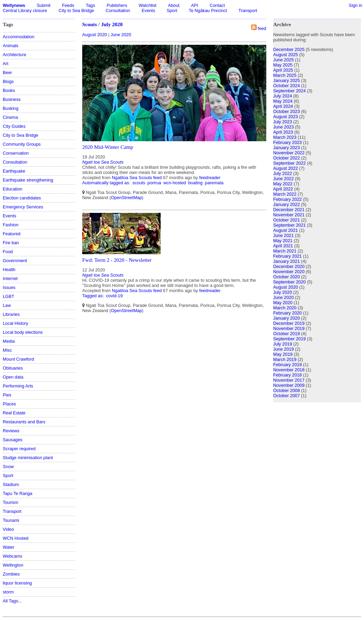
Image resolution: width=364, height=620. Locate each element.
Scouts (90, 24)
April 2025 (283, 70)
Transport (248, 11)
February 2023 (287, 142)
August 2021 (286, 230)
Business (12, 99)
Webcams (13, 556)
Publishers (117, 5)
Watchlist (147, 5)
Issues (9, 287)
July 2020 (112, 24)
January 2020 (287, 318)
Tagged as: (94, 296)
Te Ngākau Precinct (208, 11)
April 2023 (283, 132)
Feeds (68, 5)
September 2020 (290, 282)
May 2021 (283, 241)
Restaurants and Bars (24, 422)
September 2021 (290, 225)
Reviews (11, 431)
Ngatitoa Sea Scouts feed (137, 178)
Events (148, 11)
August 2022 (286, 168)
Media (9, 341)
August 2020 (95, 35)
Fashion (11, 225)
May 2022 (283, 184)
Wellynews (14, 5)
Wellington (13, 565)
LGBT (8, 296)
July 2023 (283, 122)
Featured (12, 234)
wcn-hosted (175, 183)
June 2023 (283, 127)
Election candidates (22, 198)
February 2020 (287, 313)
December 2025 (289, 49)
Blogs (8, 81)
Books (9, 90)
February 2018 (287, 375)
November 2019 (289, 328)
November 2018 (289, 370)
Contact (217, 5)
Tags (90, 5)
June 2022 (283, 179)
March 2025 (285, 75)
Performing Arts (18, 386)
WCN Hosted (16, 538)
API (195, 5)
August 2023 (286, 117)
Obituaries (13, 368)
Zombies (11, 574)
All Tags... (12, 601)
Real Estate (14, 413)
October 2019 (287, 334)
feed (262, 28)
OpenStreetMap (126, 198)
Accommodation (19, 37)
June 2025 (283, 60)
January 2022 (287, 204)
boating (195, 183)
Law (7, 305)
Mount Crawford (18, 359)
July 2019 (283, 344)
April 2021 (283, 246)
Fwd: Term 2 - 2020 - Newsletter (117, 260)
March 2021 (285, 251)
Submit (44, 5)
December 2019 (289, 323)
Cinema (10, 117)
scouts (139, 183)
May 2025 (283, 65)
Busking (11, 108)
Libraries (11, 314)
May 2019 (283, 354)
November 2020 (289, 272)
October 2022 (287, 158)
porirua (154, 183)
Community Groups (22, 144)
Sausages (13, 440)
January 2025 (287, 80)
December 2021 (289, 210)
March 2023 (285, 137)
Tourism (10, 502)
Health (9, 270)
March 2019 (285, 359)
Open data (13, 377)
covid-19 (114, 296)
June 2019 (283, 349)
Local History (15, 323)
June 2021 (283, 235)
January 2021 (287, 261)
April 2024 (283, 106)
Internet (10, 278)
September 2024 (290, 91)
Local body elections (23, 332)
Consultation (118, 11)
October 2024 (287, 86)
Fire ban (11, 243)
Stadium (11, 484)
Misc (7, 350)
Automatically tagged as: (107, 183)
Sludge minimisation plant (28, 458)
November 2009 (289, 385)
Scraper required (19, 449)
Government (15, 261)
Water (9, 547)
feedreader (210, 178)
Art (6, 64)
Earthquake (14, 171)
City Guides (14, 126)
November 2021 (289, 215)
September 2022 (290, 163)
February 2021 (287, 256)
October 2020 (287, 277)
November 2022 (289, 153)
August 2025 (286, 55)
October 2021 (287, 220)
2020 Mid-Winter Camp (108, 147)
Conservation (16, 153)
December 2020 (289, 266)
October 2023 (287, 111)
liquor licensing (17, 583)
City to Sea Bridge (76, 11)
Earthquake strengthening (28, 180)
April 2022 (283, 189)
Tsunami (11, 520)
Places (9, 404)
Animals (11, 46)
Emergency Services (23, 207)
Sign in (356, 5)
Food (8, 252)
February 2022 (287, 199)
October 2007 (287, 396)
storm (8, 592)
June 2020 (121, 35)
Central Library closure (25, 11)
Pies (7, 395)
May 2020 (283, 303)
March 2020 (285, 308)
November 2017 (289, 380)
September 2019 (290, 339)
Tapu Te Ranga (18, 493)
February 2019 (287, 365)
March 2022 (285, 194)
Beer (7, 73)
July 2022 (283, 173)
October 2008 (287, 390)
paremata (214, 183)
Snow (8, 467)
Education (13, 189)
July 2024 (283, 96)
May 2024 (283, 101)
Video (8, 529)
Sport (172, 11)
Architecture (14, 55)
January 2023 (287, 148)
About (174, 5)
